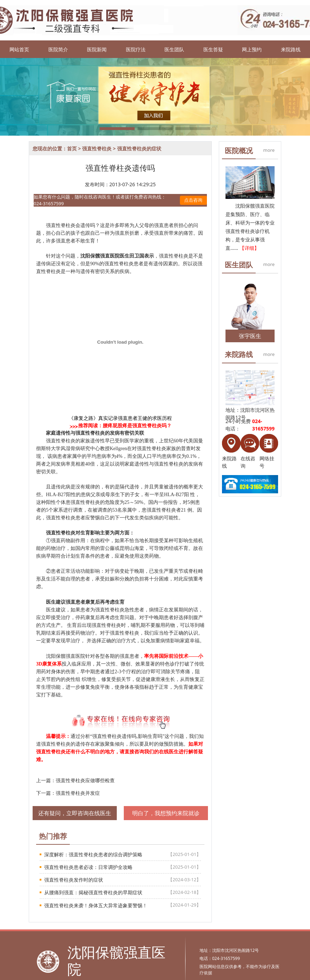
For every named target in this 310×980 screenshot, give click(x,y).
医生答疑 (213, 49)
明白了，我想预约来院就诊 (166, 813)
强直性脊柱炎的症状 (139, 148)
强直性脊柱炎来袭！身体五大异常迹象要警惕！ (96, 905)
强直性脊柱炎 (97, 148)
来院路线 (291, 49)
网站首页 (19, 49)
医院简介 (58, 49)
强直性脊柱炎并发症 (78, 793)
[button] (117, 129)
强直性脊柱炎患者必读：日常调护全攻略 (88, 867)
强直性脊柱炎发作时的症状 (74, 880)
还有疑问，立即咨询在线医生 (75, 813)
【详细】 (249, 248)
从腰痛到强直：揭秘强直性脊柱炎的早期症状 (93, 892)
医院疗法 (136, 49)
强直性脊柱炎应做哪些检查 (85, 780)
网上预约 (252, 49)
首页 (72, 148)
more (269, 150)
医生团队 (174, 49)
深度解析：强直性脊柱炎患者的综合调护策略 (93, 854)
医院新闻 (97, 49)
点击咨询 (193, 200)
